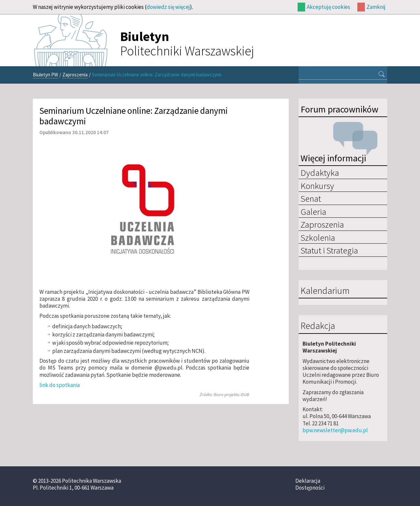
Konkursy (317, 186)
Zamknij (376, 7)
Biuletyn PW (45, 75)
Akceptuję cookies (328, 7)
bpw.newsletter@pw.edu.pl (335, 430)
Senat (311, 198)
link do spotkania (60, 385)
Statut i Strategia (329, 250)
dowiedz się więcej (168, 7)
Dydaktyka (320, 172)
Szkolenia (318, 237)
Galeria (313, 212)
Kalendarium (325, 291)
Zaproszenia (75, 75)
